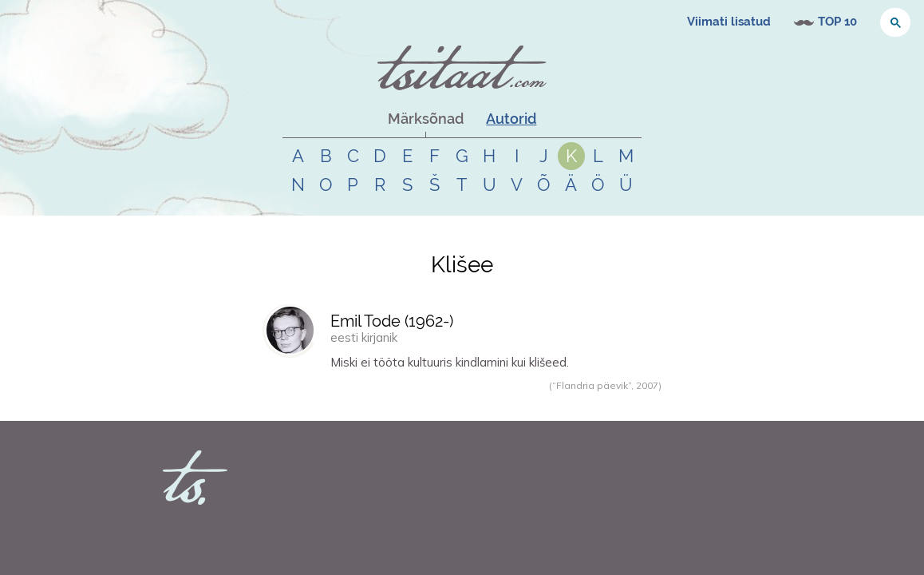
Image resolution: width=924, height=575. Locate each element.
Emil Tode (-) (392, 321)
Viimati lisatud (729, 22)
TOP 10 (837, 22)
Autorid (511, 119)
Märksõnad (426, 119)
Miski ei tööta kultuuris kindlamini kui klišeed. (450, 362)
